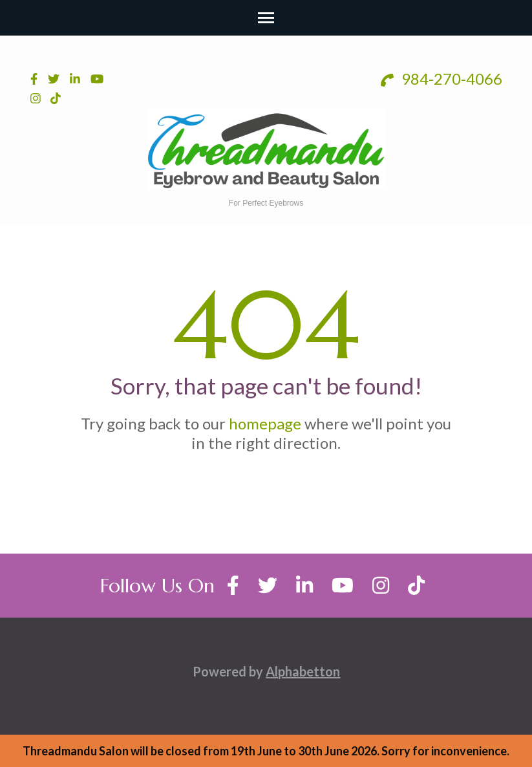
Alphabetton (303, 671)
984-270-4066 (442, 79)
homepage (265, 423)
